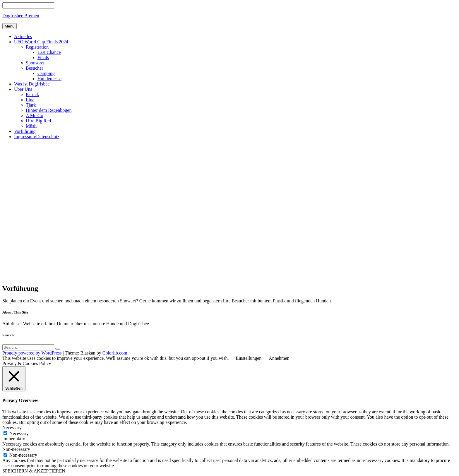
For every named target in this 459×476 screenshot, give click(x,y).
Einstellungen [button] (249, 358)
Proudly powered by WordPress (32, 353)
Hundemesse (49, 79)
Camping (46, 73)
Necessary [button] (12, 428)
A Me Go (35, 115)
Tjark (31, 105)
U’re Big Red (38, 121)
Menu (10, 26)
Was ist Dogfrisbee (32, 84)
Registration (37, 47)
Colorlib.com (115, 353)
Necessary (19, 433)
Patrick (32, 94)
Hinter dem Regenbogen (49, 110)
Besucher (35, 68)
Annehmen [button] (279, 358)
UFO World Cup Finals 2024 (41, 42)
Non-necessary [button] (16, 449)
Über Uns (23, 89)
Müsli (31, 126)
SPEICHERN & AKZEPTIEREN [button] (34, 471)
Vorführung (25, 131)
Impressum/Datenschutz (37, 137)
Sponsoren (36, 63)
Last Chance (49, 52)
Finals (43, 58)
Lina (30, 100)
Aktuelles (23, 36)
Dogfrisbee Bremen (21, 16)
